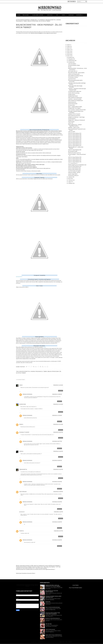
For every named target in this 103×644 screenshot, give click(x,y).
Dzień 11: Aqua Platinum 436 (75, 162)
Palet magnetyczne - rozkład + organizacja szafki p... (75, 125)
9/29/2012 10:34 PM (57, 522)
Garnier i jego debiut (73, 174)
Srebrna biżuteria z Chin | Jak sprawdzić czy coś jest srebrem (53, 586)
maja (69, 182)
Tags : (18, 371)
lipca (69, 178)
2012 (68, 56)
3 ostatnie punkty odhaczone (75, 91)
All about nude (71, 105)
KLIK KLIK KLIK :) (19, 277)
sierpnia (70, 177)
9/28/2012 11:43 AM (58, 385)
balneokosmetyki (51, 20)
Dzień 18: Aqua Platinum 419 (75, 142)
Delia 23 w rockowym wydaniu (53, 607)
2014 (68, 53)
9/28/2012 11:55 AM (58, 424)
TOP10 (63, 15)
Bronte (70, 67)
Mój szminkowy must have (74, 115)
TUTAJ (44, 347)
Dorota (21, 531)
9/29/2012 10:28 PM (57, 460)
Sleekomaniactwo (72, 102)
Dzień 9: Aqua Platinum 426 (74, 168)
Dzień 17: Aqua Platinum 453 (75, 144)
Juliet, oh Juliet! (72, 132)
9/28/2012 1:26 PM (58, 512)
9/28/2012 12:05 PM (58, 432)
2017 (68, 48)
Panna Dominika (27, 394)
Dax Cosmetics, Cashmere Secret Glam (77, 110)
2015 (68, 51)
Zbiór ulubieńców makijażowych (76, 100)
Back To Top (66, 642)
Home (19, 15)
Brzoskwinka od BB (73, 151)
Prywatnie (26, 15)
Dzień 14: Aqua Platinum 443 (75, 157)
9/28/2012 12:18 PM (58, 451)
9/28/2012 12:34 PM (58, 492)
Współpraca (80, 15)
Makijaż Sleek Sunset (73, 96)
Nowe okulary (71, 122)
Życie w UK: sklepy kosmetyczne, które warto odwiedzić (53, 613)
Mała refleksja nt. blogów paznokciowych (52, 591)
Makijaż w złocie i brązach (74, 114)
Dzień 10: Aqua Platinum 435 (75, 166)
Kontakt (71, 15)
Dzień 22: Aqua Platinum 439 (75, 136)
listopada (70, 59)
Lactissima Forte (72, 79)
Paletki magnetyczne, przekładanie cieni (77, 165)
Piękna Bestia (23, 469)
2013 (68, 54)
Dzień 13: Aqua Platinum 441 (75, 159)
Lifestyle (50, 15)
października (71, 61)
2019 (68, 45)
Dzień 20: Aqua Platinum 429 (75, 139)
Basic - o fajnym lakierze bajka (75, 107)
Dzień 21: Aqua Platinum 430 (75, 138)
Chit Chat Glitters (72, 64)
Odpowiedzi (23, 392)
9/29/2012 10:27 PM (57, 441)
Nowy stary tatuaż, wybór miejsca (54, 635)
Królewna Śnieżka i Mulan (74, 65)
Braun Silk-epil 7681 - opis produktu (76, 73)
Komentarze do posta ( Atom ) (28, 573)
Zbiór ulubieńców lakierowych (75, 97)
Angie (21, 385)
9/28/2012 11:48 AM (57, 394)
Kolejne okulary (72, 94)
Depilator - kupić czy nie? (74, 127)
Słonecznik (23, 404)
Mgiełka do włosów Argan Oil (53, 618)
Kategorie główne (38, 15)
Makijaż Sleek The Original (74, 108)
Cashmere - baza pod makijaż (75, 99)
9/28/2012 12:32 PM (58, 469)
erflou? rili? (71, 123)
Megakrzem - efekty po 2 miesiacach (77, 120)
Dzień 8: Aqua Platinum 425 (74, 169)
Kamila (21, 451)
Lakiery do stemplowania (74, 74)
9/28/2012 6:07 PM (58, 531)
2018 (68, 46)
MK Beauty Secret (24, 432)
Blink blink (48, 602)
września (70, 62)
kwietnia (70, 183)
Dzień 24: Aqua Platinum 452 (75, 133)
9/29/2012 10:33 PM (57, 482)
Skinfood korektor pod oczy (75, 153)
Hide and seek (49, 624)
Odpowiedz (61, 391)
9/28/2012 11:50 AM (57, 415)
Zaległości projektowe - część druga (76, 117)
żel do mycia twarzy (46, 21)
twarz (26, 21)
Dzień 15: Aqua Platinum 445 (75, 150)
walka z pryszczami (34, 21)
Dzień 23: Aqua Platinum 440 (75, 135)
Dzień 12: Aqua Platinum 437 (75, 160)
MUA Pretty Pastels (73, 104)
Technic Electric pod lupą (74, 93)
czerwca (70, 180)
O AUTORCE (76, 585)
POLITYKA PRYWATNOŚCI (76, 588)
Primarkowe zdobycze (73, 175)
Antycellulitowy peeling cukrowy (76, 76)
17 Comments (42, 20)
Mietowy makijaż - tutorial (74, 172)
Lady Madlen (23, 492)
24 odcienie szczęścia (73, 77)
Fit (57, 15)
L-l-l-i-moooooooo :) (73, 163)
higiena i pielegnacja (37, 371)
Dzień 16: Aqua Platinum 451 (75, 145)
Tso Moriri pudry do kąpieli (74, 171)
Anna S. (21, 424)
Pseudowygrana (72, 119)
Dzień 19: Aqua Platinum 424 (75, 141)
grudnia (70, 57)
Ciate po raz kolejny (50, 629)
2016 (68, 49)
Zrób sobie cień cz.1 (73, 71)
